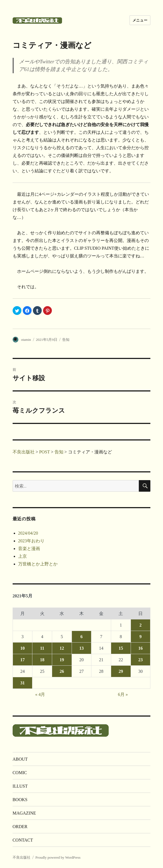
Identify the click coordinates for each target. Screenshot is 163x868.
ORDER (20, 827)
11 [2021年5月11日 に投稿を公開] (42, 648)
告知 (66, 340)
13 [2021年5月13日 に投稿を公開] (82, 648)
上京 (23, 556)
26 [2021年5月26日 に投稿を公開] (62, 671)
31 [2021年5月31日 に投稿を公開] (23, 683)
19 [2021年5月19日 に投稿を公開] (62, 660)
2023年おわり (31, 541)
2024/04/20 (28, 533)
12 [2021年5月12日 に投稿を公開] (62, 648)
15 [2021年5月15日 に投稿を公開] (121, 648)
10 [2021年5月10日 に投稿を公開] (23, 648)
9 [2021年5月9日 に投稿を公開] (140, 637)
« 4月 (40, 694)
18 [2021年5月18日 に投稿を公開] (42, 660)
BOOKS (20, 800)
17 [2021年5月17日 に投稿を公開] (23, 660)
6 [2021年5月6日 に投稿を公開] (82, 637)
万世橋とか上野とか (38, 564)
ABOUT (20, 759)
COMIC (20, 773)
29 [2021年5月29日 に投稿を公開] (121, 671)
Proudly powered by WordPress (58, 857)
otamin (26, 340)
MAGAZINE (24, 813)
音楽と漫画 (29, 549)
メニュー (140, 20)
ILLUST (20, 786)
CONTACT (23, 840)
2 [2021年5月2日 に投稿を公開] (140, 625)
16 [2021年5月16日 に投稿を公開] (140, 648)
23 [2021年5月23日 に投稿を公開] (140, 660)
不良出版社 (22, 857)
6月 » (123, 694)
